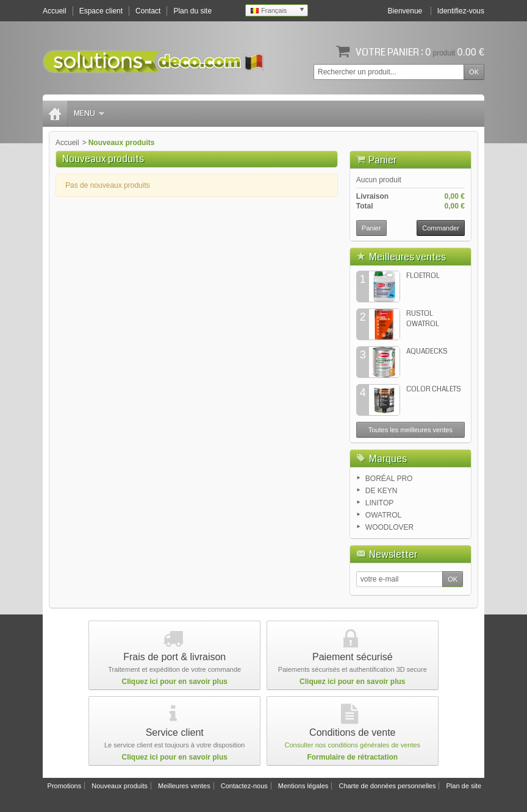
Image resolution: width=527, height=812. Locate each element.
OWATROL (383, 515)
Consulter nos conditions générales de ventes (353, 745)
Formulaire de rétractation (352, 757)
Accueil (67, 143)
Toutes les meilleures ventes (410, 430)
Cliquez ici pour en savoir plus (175, 682)
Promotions (65, 786)
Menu (89, 113)
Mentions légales (303, 786)
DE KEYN (382, 491)
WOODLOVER (389, 527)
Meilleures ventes (407, 257)
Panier (382, 160)
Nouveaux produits (120, 786)
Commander (441, 228)
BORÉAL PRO (389, 479)
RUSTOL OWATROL (423, 319)
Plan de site (464, 786)
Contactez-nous (244, 786)
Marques (388, 459)
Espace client (101, 11)
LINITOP (379, 503)
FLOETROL (423, 276)
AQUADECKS (427, 351)
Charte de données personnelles (387, 786)
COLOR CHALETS (434, 389)
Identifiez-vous (461, 11)
